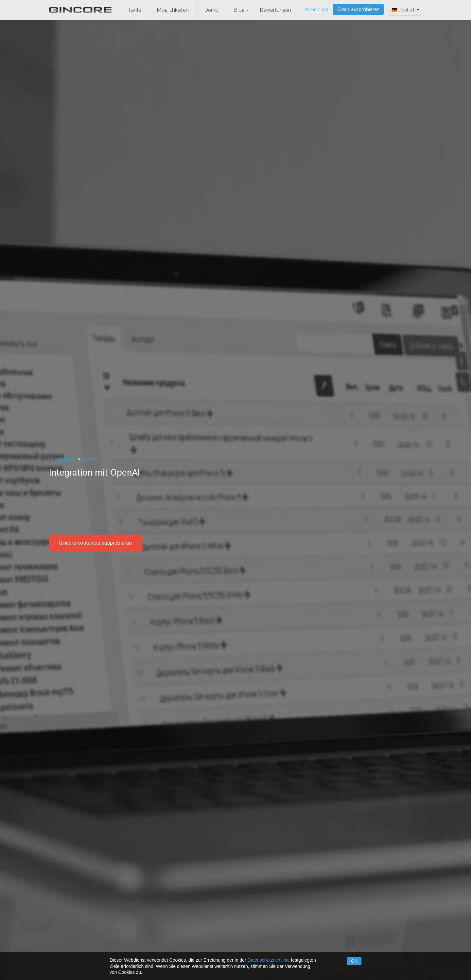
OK (354, 961)
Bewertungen (275, 10)
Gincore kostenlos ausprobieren (95, 543)
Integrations (63, 459)
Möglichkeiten (173, 10)
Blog (239, 10)
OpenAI (90, 459)
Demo (211, 10)
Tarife (135, 10)
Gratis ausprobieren (358, 9)
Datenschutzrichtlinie (269, 960)
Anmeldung (316, 9)
